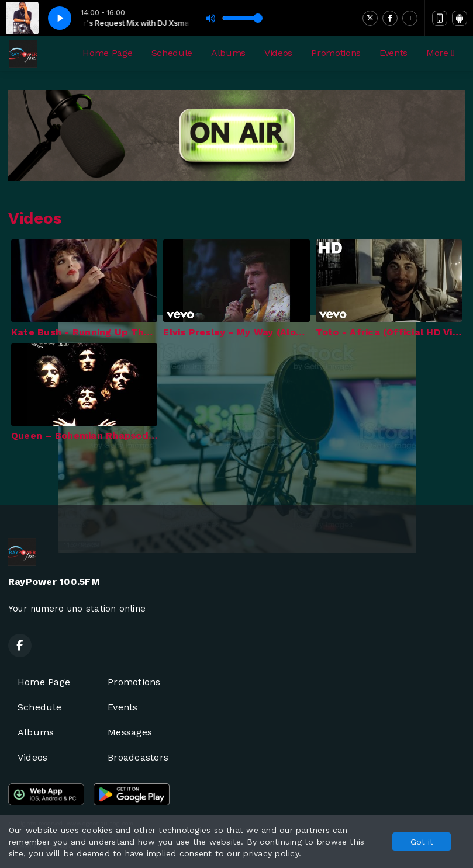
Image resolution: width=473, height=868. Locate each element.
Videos (278, 53)
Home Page (107, 53)
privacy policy (271, 853)
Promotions (336, 53)
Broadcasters (138, 757)
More (440, 53)
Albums (228, 53)
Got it (422, 842)
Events (393, 53)
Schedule (172, 53)
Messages (130, 732)
